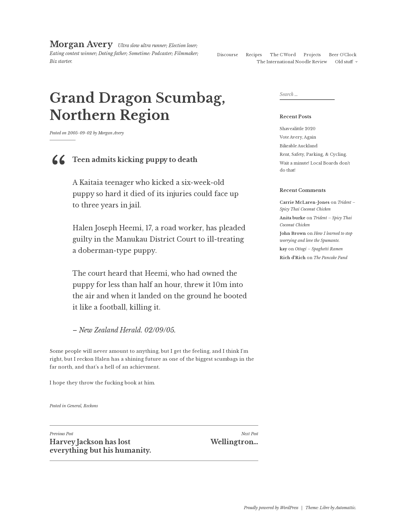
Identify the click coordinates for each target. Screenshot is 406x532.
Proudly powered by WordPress (271, 508)
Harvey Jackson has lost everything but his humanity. (102, 443)
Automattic (345, 508)
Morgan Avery (81, 44)
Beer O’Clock (343, 55)
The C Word (283, 55)
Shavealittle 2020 (298, 129)
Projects (312, 55)
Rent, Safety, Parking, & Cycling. (313, 154)
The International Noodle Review (292, 62)
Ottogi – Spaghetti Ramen (319, 249)
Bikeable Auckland (299, 146)
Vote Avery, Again (298, 137)
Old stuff (344, 62)
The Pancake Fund (330, 258)
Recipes (254, 55)
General (74, 406)
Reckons (91, 406)
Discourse (228, 55)
